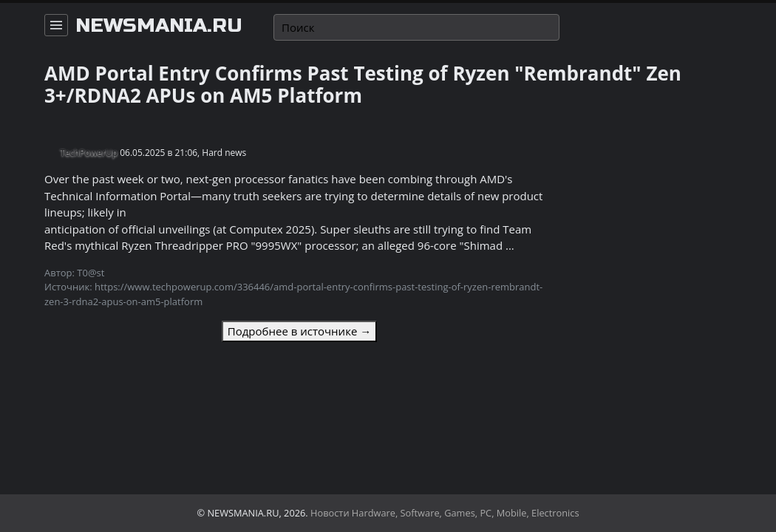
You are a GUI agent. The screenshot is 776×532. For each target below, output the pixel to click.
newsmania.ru (159, 26)
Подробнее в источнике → (299, 331)
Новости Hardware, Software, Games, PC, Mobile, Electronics (445, 513)
